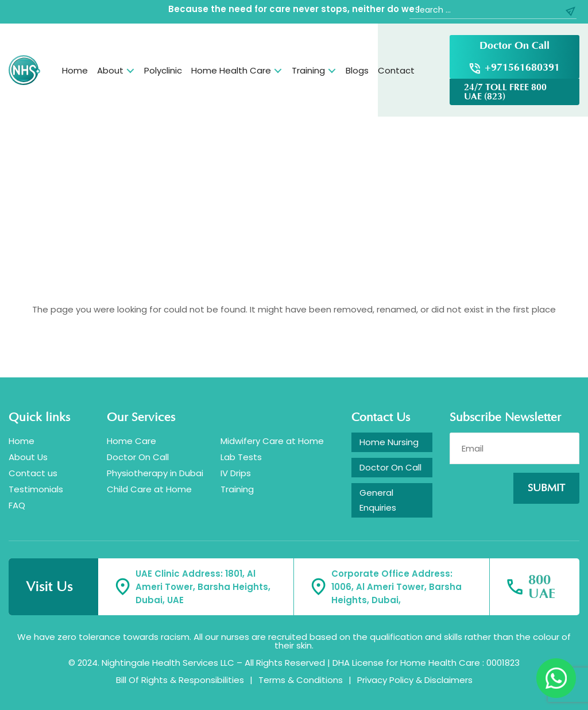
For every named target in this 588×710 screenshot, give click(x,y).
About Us (28, 457)
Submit (546, 488)
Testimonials (36, 489)
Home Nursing (389, 442)
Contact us (33, 473)
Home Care (131, 441)
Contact (396, 70)
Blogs (357, 70)
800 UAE (542, 587)
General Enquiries (378, 500)
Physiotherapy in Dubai (155, 473)
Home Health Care (231, 70)
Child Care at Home (149, 489)
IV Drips (236, 473)
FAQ (17, 505)
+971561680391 (522, 67)
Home (75, 70)
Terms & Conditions (301, 680)
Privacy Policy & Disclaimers (415, 680)
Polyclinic (163, 70)
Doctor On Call (514, 46)
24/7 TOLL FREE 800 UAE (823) (505, 92)
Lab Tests (241, 457)
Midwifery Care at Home (272, 441)
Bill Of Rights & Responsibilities (180, 680)
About (110, 70)
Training (308, 70)
